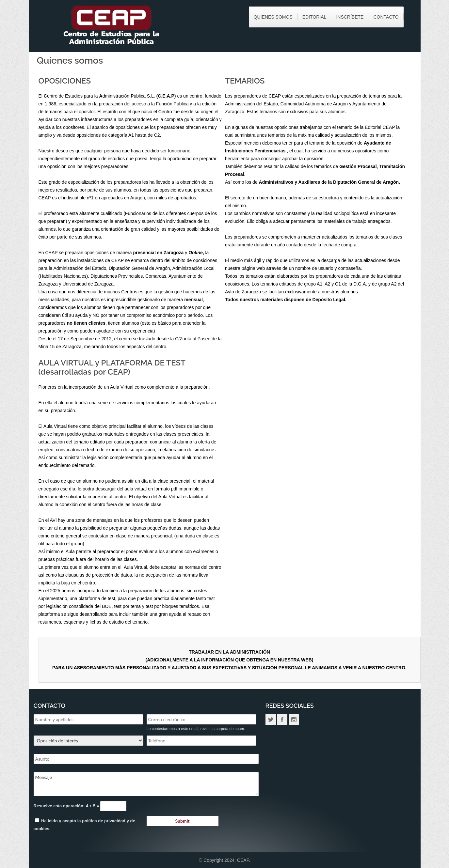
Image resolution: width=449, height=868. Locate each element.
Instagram (294, 720)
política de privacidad (104, 821)
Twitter (271, 720)
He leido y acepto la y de (84, 825)
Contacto (386, 17)
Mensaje (146, 784)
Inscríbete (350, 17)
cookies (41, 829)
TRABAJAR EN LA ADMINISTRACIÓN (229, 652)
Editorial (314, 17)
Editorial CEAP (380, 127)
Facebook (282, 720)
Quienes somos (273, 17)
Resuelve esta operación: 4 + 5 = (67, 806)
